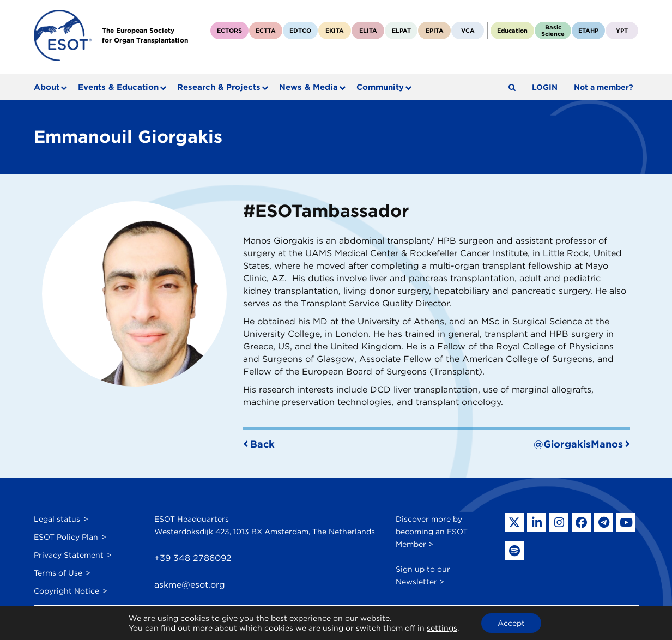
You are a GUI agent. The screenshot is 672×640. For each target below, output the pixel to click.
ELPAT (401, 31)
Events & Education (118, 87)
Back (262, 444)
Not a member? (604, 87)
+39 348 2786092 (193, 558)
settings (442, 628)
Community (380, 87)
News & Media (308, 87)
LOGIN (545, 87)
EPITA (435, 31)
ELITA (368, 31)
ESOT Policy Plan (66, 537)
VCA (468, 31)
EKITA (335, 31)
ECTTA (266, 31)
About (47, 87)
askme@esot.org (190, 585)
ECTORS (229, 31)
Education (512, 31)
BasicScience (553, 31)
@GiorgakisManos (578, 444)
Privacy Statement (69, 555)
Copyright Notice (66, 591)
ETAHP (588, 31)
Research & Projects (219, 87)
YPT (622, 31)
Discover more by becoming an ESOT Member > (432, 532)
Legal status (57, 519)
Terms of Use (58, 573)
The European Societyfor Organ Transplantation (145, 35)
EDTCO (300, 31)
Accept (511, 623)
